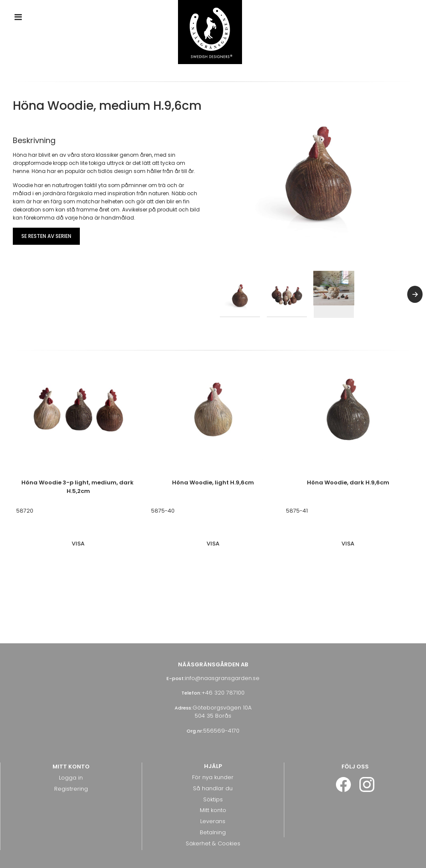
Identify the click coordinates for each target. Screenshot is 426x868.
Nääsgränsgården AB (213, 661)
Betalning (213, 828)
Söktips (213, 796)
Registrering (71, 785)
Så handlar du (213, 784)
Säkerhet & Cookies (213, 840)
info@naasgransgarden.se (222, 675)
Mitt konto (213, 807)
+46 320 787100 (223, 689)
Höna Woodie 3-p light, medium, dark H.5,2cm (78, 483)
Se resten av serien (46, 236)
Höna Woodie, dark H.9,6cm (348, 479)
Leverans (213, 818)
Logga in (71, 774)
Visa (78, 540)
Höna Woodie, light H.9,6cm (213, 479)
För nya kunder (213, 774)
